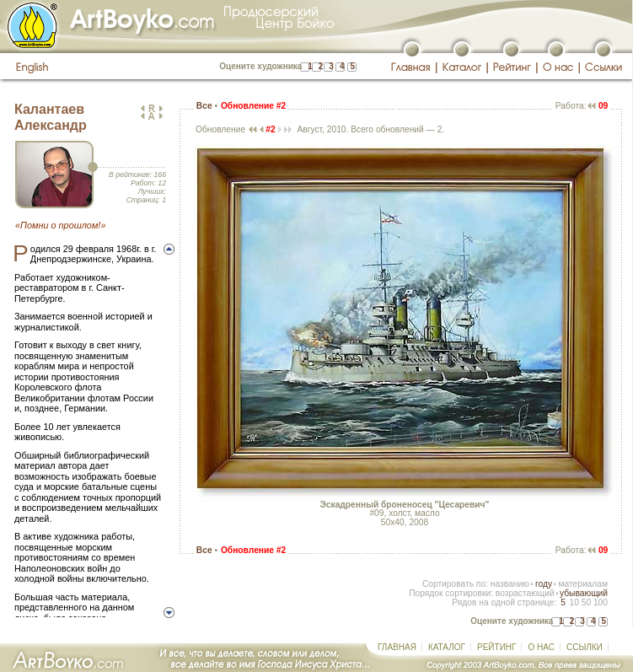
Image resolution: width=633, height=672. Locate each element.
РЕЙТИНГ (496, 647)
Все (204, 106)
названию (510, 584)
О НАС (541, 647)
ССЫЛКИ (585, 647)
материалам (583, 584)
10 (574, 602)
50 (586, 602)
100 (601, 602)
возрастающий (525, 593)
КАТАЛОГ (447, 647)
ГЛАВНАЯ (397, 647)
